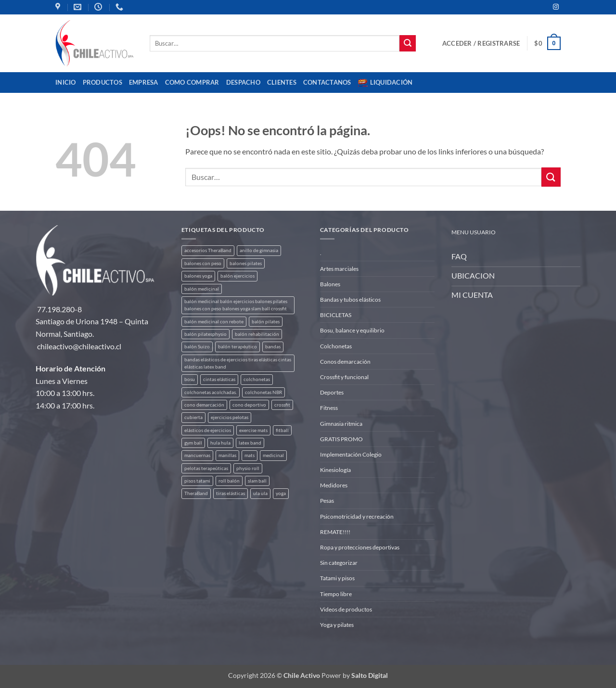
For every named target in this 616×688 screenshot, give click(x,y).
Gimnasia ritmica (341, 424)
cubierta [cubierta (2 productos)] (193, 417)
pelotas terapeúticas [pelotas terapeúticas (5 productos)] (206, 468)
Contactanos (327, 82)
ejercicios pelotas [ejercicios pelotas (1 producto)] (230, 417)
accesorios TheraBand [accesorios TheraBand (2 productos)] (208, 250)
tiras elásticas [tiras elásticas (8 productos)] (231, 493)
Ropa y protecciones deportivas (360, 547)
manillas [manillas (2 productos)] (227, 455)
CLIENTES (282, 82)
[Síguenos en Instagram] (556, 7)
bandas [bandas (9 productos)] (273, 347)
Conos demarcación (345, 362)
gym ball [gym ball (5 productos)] (193, 443)
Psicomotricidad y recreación (357, 516)
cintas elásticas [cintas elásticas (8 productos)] (219, 379)
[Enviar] (408, 43)
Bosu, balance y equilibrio (352, 330)
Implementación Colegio (351, 454)
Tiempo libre (336, 594)
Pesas (327, 501)
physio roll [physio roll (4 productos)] (248, 468)
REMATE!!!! (335, 532)
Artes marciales (339, 269)
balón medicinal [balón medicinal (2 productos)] (202, 289)
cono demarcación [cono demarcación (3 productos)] (204, 405)
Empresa (144, 82)
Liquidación (385, 83)
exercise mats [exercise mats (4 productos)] (253, 430)
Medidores (334, 485)
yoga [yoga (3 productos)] (281, 493)
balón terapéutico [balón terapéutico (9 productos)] (237, 347)
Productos (103, 82)
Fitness (329, 408)
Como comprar (192, 82)
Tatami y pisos (337, 578)
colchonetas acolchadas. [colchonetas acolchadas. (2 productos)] (211, 392)
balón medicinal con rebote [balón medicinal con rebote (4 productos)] (214, 322)
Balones (330, 284)
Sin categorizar (339, 563)
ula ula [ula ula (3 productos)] (260, 493)
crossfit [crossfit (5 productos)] (282, 405)
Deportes (332, 392)
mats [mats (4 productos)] (250, 455)
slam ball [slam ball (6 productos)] (257, 481)
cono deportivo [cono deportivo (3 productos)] (249, 405)
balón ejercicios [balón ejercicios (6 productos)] (237, 276)
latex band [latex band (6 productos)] (250, 443)
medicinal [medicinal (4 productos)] (273, 455)
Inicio (66, 82)
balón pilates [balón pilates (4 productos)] (266, 322)
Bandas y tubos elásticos (350, 299)
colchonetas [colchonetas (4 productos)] (257, 379)
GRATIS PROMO (341, 439)
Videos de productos (346, 609)
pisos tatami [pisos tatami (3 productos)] (197, 481)
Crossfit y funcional (344, 377)
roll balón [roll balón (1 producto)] (229, 481)
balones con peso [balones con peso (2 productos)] (203, 263)
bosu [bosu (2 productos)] (190, 379)
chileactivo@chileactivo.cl (79, 346)
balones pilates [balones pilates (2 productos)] (246, 263)
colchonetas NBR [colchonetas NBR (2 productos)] (263, 392)
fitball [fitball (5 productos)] (282, 430)
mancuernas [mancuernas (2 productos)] (197, 455)
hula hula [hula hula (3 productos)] (220, 443)
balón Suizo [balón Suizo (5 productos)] (197, 347)
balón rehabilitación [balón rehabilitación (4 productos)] (257, 334)
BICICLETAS (336, 315)
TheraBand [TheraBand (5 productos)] (196, 493)
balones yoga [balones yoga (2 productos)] (198, 276)
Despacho (243, 82)
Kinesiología (335, 470)
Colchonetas (336, 346)
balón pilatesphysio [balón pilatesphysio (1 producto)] (205, 334)
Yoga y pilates (337, 625)
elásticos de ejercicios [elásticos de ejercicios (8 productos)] (208, 430)
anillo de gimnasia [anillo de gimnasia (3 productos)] (259, 250)
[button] (481, 43)
